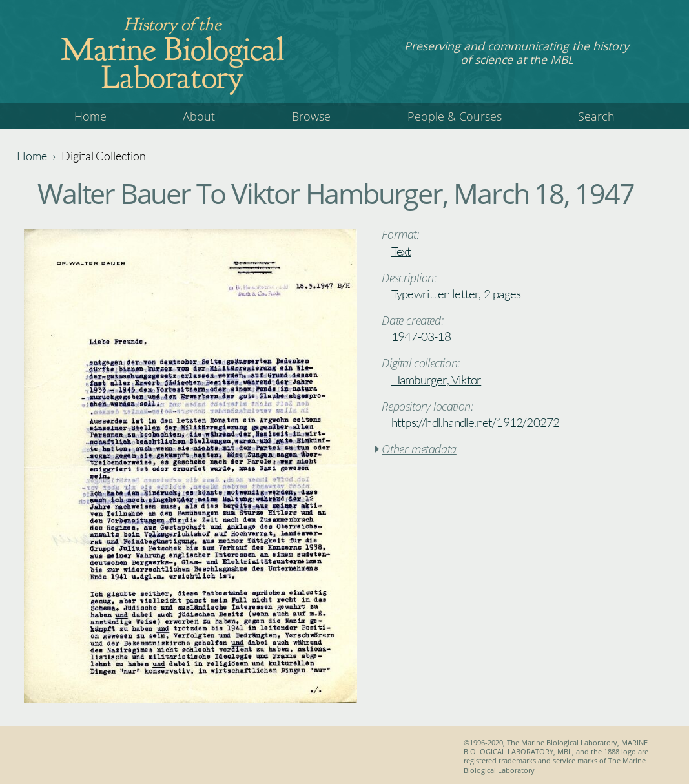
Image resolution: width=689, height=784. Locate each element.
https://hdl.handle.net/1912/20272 (476, 422)
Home (90, 116)
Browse (311, 116)
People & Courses (455, 116)
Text (401, 251)
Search (596, 116)
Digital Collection (104, 156)
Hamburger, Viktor (436, 380)
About (199, 116)
